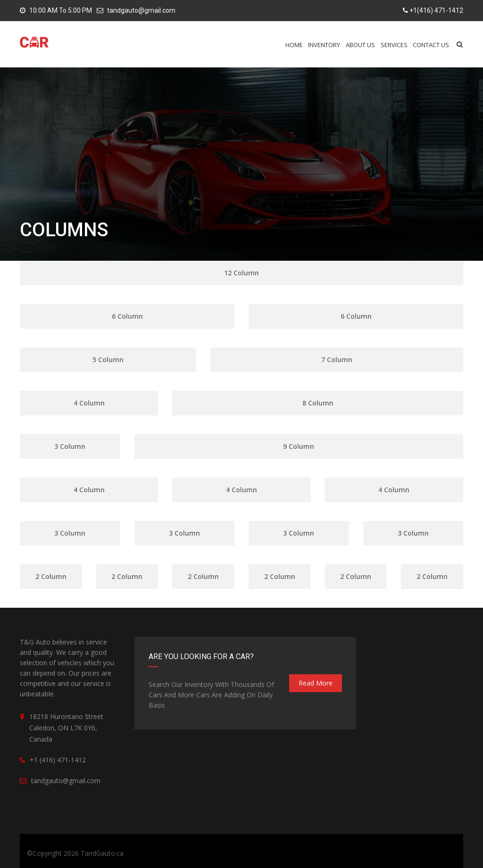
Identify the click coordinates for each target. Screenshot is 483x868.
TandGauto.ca (102, 853)
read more (316, 683)
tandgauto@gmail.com (141, 10)
